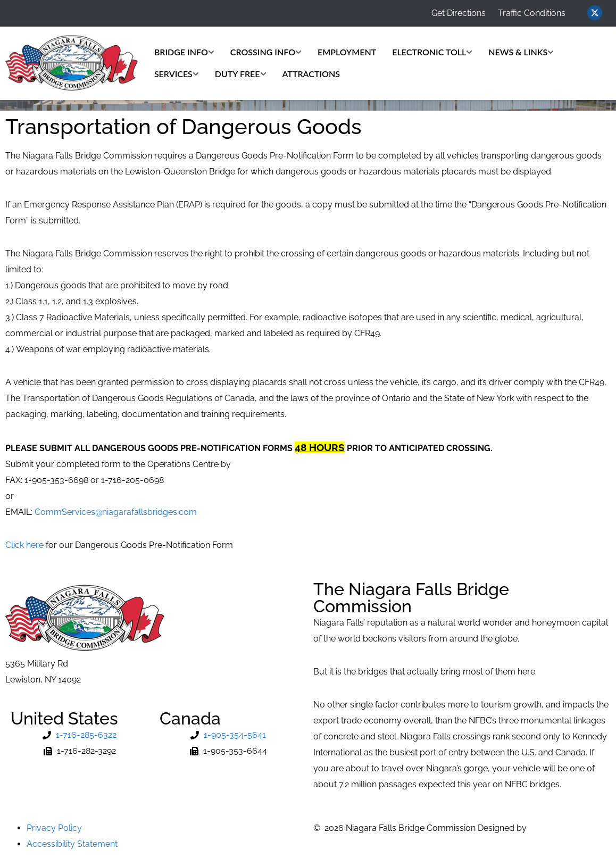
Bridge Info (184, 52)
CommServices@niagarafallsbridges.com (116, 512)
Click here (24, 545)
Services (177, 74)
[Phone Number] (80, 735)
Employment (347, 52)
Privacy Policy (54, 828)
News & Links (521, 52)
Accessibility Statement (72, 844)
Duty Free (241, 74)
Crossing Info (266, 52)
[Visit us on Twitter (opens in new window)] (595, 13)
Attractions (311, 74)
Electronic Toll (432, 52)
